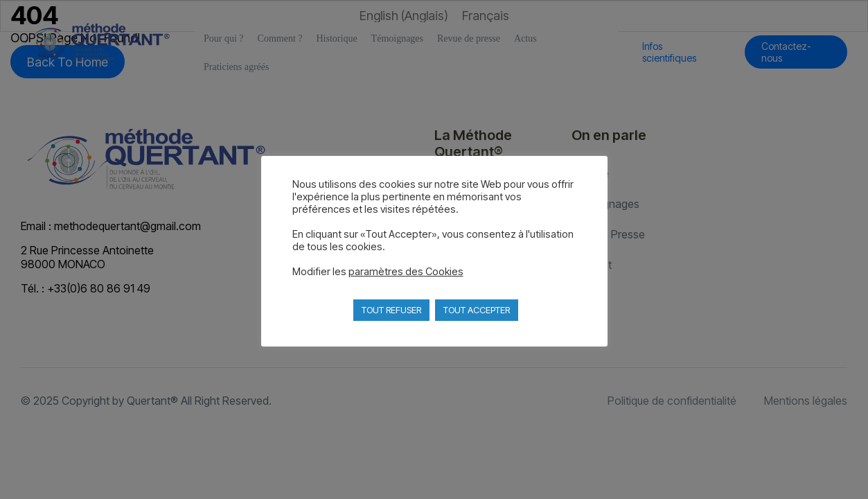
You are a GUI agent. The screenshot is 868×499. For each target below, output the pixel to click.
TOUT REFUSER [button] (391, 310)
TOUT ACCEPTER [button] (477, 310)
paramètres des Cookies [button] (406, 272)
